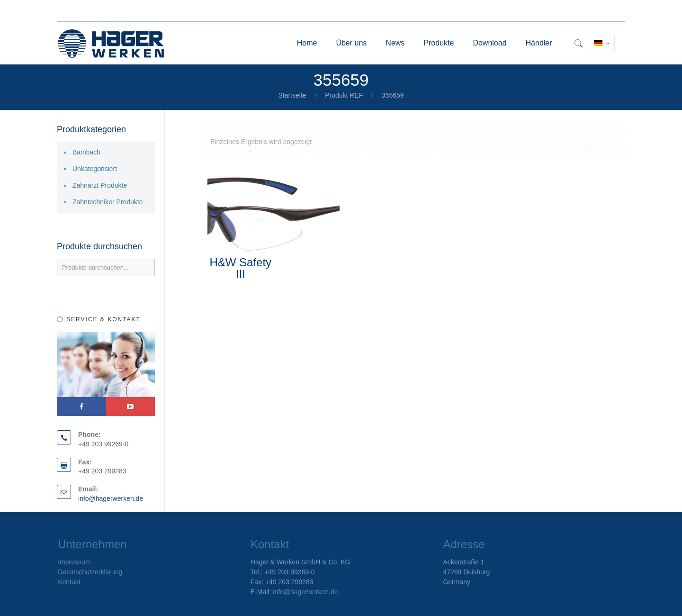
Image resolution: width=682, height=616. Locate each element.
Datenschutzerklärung (90, 572)
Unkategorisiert (95, 169)
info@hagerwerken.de (111, 498)
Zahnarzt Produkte (100, 185)
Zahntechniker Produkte (108, 202)
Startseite (292, 95)
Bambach (86, 152)
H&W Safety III (240, 268)
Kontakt (69, 582)
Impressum (74, 562)
